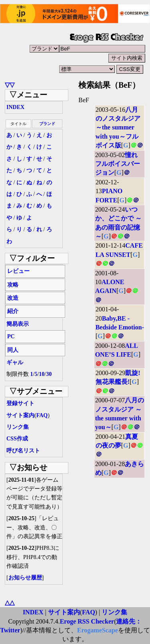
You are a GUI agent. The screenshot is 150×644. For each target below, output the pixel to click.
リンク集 (18, 427)
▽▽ (10, 85)
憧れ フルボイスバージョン (118, 164)
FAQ (42, 415)
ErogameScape (98, 630)
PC (11, 336)
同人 (13, 350)
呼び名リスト (23, 451)
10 (42, 374)
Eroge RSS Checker (87, 621)
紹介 (13, 311)
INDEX (15, 107)
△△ (10, 603)
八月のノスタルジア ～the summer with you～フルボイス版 (118, 128)
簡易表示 (18, 324)
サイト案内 (20, 415)
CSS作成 (17, 439)
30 (49, 374)
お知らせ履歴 (25, 578)
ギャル (15, 362)
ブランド (47, 124)
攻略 (13, 285)
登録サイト (20, 403)
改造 (13, 298)
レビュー (18, 271)
